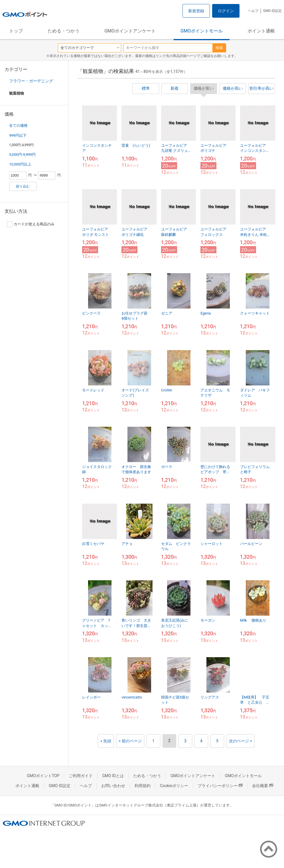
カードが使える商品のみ (31, 224)
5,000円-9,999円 (22, 155)
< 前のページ (130, 741)
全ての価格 (18, 125)
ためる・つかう (64, 31)
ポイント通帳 (261, 31)
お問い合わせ (113, 786)
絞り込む (23, 186)
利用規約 (143, 786)
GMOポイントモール (202, 31)
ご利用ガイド (81, 776)
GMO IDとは (113, 776)
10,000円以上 (20, 164)
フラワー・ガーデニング (31, 81)
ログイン (226, 11)
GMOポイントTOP (43, 776)
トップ (16, 31)
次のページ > (241, 741)
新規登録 (196, 11)
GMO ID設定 (272, 11)
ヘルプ (253, 11)
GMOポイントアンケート (130, 31)
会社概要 (263, 786)
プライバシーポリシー (220, 786)
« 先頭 (106, 741)
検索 (219, 48)
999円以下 (18, 135)
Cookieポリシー (174, 786)
